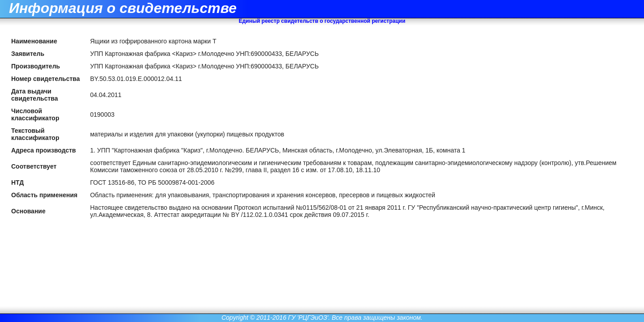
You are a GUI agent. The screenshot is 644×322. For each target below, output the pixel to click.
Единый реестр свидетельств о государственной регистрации (322, 21)
